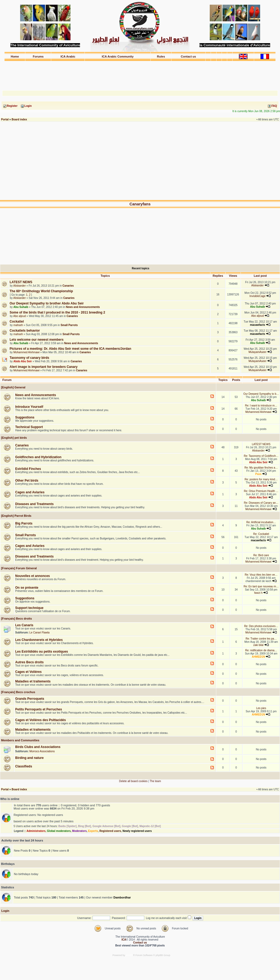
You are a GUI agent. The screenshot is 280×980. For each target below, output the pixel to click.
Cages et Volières (28, 672)
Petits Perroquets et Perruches (39, 709)
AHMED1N (258, 657)
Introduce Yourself (29, 407)
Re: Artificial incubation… (261, 522)
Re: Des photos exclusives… (261, 626)
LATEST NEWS (21, 282)
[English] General (13, 387)
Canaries (68, 286)
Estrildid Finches (28, 469)
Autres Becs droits (29, 662)
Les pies (261, 708)
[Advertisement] (140, 73)
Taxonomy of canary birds (29, 358)
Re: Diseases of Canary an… (261, 503)
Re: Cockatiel (261, 534)
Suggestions (25, 417)
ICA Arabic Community (118, 56)
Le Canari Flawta (39, 633)
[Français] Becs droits (16, 619)
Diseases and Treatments (34, 504)
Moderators (79, 831)
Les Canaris (24, 625)
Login (5, 911)
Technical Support (29, 427)
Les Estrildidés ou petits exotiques (42, 652)
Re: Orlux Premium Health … (261, 491)
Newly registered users (137, 831)
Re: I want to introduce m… (261, 406)
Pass (258, 474)
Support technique (29, 608)
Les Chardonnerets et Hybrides (39, 640)
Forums (38, 56)
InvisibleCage (258, 296)
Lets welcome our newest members (37, 340)
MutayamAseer (257, 352)
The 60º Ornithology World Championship (41, 291)
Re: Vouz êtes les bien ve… (261, 575)
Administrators (36, 831)
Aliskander (20, 286)
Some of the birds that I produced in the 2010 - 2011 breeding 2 (57, 312)
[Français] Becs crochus (18, 692)
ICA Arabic (68, 56)
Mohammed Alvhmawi (26, 352)
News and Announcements (83, 307)
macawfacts (257, 325)
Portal (5, 119)
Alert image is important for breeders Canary (44, 367)
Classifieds (24, 766)
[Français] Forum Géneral (19, 568)
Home (15, 56)
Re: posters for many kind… (261, 479)
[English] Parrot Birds (16, 516)
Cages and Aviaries (30, 492)
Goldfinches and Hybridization (38, 457)
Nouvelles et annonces (33, 576)
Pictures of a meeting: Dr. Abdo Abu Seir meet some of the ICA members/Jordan (70, 349)
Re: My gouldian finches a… (261, 468)
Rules (161, 56)
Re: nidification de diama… (261, 650)
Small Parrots (69, 325)
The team (155, 781)
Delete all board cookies (133, 781)
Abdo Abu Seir (23, 361)
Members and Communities (20, 740)
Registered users (110, 831)
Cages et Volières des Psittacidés (41, 720)
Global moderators (59, 831)
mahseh (18, 325)
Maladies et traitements (33, 681)
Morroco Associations (42, 751)
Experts (93, 831)
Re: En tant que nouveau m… (261, 586)
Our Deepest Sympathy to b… (261, 394)
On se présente (27, 588)
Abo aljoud (20, 316)
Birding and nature (29, 758)
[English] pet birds (14, 438)
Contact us (188, 56)
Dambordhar (122, 897)
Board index (19, 119)
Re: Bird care (261, 555)
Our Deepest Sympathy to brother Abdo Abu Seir (47, 303)
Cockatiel (17, 322)
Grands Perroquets (30, 699)
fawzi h (258, 593)
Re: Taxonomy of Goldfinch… (261, 456)
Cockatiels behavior (25, 331)
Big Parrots (24, 523)
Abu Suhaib (21, 307)
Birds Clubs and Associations (38, 747)
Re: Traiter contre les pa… (261, 639)
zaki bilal (258, 645)
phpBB (129, 955)
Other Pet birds (27, 481)
